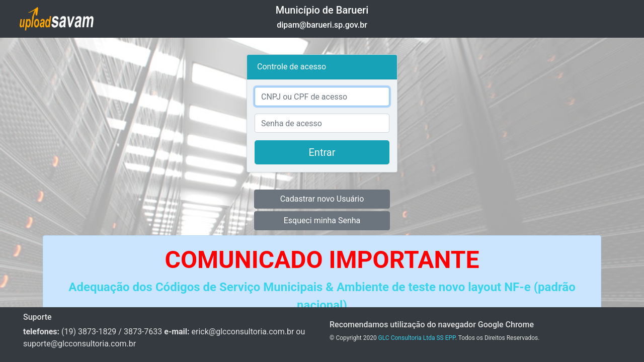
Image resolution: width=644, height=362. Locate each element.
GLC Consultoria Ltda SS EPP (417, 338)
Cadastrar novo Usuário (322, 199)
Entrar (322, 152)
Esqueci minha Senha (322, 220)
